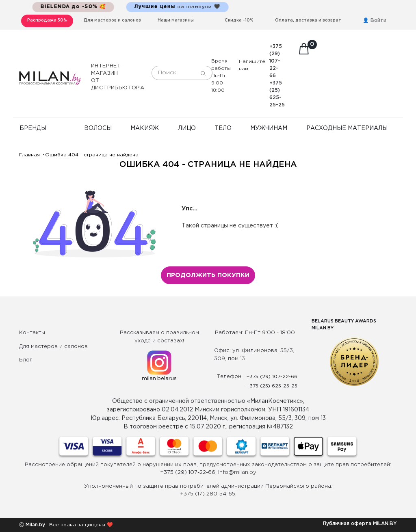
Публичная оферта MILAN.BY (360, 524)
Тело (223, 128)
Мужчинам (269, 128)
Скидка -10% (239, 21)
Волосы (98, 128)
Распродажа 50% (47, 21)
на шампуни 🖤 (184, 7)
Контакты (32, 333)
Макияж (145, 128)
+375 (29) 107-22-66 (276, 61)
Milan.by (35, 525)
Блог (26, 360)
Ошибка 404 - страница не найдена (92, 155)
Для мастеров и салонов (112, 21)
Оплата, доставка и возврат (308, 21)
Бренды (33, 128)
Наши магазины (176, 21)
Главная (29, 155)
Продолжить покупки (208, 275)
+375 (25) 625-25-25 (272, 386)
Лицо (187, 128)
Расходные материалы (347, 128)
